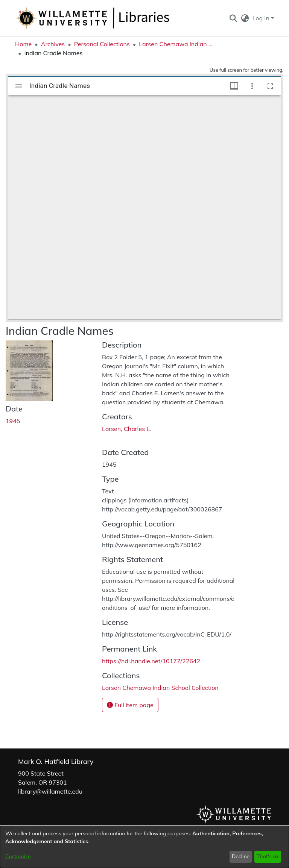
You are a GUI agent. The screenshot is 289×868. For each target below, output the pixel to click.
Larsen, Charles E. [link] (127, 429)
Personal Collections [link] (102, 44)
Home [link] (23, 44)
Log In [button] (262, 18)
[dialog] (144, 847)
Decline (241, 856)
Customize (18, 856)
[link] (160, 688)
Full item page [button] (130, 705)
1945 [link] (13, 421)
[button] (233, 18)
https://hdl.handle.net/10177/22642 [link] (151, 661)
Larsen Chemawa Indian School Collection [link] (176, 44)
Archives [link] (53, 44)
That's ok (268, 856)
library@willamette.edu (50, 791)
